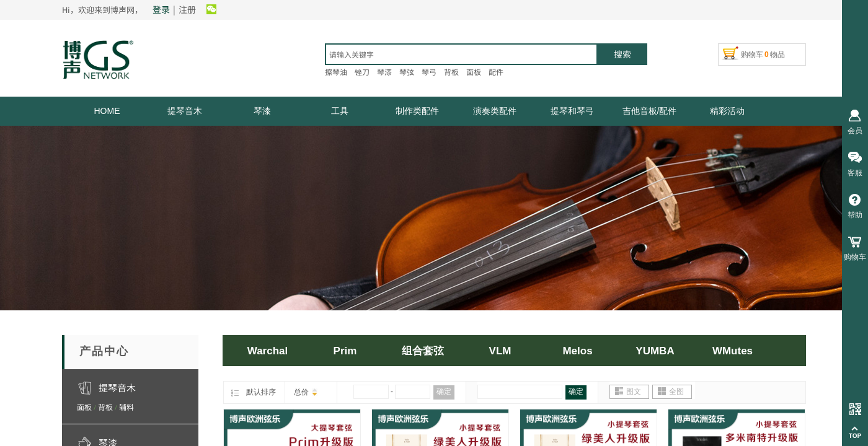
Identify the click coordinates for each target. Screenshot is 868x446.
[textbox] (461, 54)
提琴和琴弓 (572, 111)
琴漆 (262, 111)
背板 (105, 407)
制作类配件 (417, 111)
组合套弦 (423, 351)
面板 (84, 407)
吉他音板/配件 (650, 111)
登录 (161, 9)
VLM (500, 351)
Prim (345, 351)
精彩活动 (727, 111)
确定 (444, 391)
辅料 (126, 407)
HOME (107, 111)
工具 (340, 111)
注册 (187, 9)
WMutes (733, 351)
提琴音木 (185, 111)
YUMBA (655, 351)
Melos (577, 351)
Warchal (268, 351)
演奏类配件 (495, 111)
